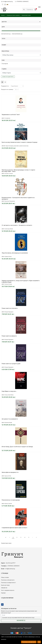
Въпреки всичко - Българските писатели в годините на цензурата (18, 198)
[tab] (2, 82)
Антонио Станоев (9, 173)
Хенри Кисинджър (10, 146)
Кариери (3, 593)
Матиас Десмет (8, 504)
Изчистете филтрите (8, 77)
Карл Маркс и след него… (9, 391)
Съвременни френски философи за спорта (14, 528)
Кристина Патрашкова (10, 201)
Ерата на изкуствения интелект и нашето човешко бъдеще (20, 142)
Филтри (21, 22)
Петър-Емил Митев (9, 395)
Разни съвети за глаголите (10, 308)
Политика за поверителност (9, 583)
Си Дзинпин (8, 118)
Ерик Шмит (17, 146)
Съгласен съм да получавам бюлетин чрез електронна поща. (18, 618)
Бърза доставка (5, 585)
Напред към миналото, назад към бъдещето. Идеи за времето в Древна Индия (21, 281)
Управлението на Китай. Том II (11, 115)
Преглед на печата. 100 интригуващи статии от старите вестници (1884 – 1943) (18, 171)
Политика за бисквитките (8, 580)
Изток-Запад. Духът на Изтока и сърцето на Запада (17, 447)
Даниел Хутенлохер (24, 146)
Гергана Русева (8, 284)
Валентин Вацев (8, 423)
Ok (39, 642)
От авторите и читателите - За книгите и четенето (17, 225)
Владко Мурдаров (9, 312)
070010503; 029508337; (22, 1)
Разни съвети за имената (9, 336)
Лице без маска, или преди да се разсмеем (15, 253)
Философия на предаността (10, 472)
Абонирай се (21, 620)
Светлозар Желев (9, 229)
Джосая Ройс (8, 476)
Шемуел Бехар (8, 257)
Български (4, 64)
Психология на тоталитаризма (11, 500)
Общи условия (5, 577)
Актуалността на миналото (10, 419)
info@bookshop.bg (7, 1)
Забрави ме (4, 588)
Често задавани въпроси (8, 590)
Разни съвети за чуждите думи (11, 364)
